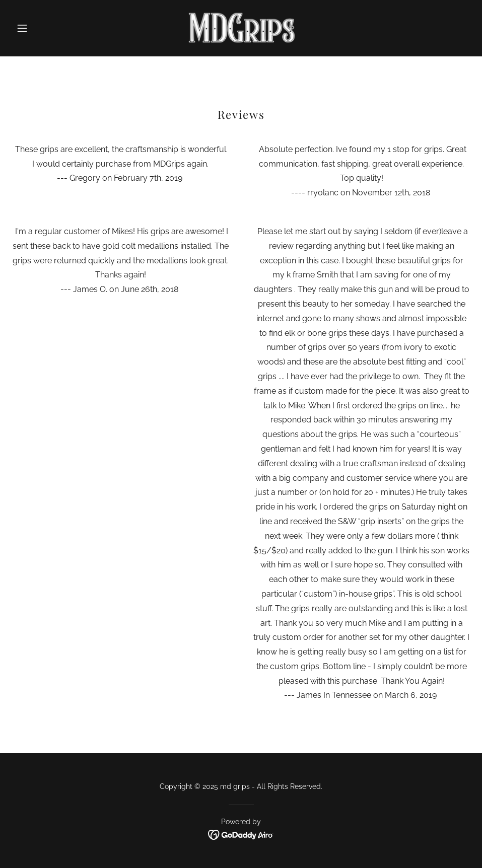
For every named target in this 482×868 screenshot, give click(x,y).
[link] (241, 28)
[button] (46, 28)
